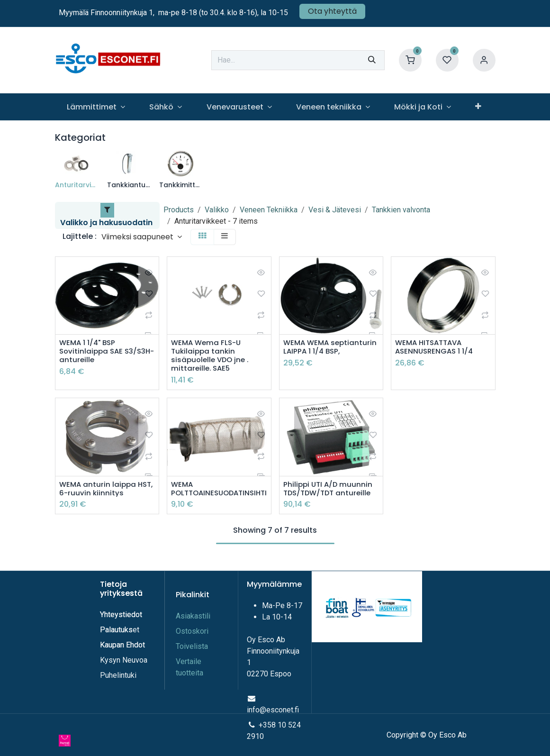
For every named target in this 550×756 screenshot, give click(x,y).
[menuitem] (96, 107)
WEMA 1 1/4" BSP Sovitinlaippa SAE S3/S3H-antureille (93, 352)
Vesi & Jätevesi (335, 210)
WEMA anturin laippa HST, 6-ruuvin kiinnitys (101, 492)
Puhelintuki (118, 675)
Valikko (217, 210)
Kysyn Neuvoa (124, 660)
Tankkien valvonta (401, 210)
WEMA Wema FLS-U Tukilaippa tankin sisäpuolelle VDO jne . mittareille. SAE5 (212, 357)
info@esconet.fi (273, 710)
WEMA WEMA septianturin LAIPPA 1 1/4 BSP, (329, 352)
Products (179, 210)
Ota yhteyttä (332, 11)
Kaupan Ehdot (122, 645)
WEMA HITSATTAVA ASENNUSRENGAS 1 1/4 (436, 347)
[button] (142, 237)
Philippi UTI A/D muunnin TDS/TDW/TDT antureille (329, 492)
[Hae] (372, 60)
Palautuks (116, 630)
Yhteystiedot (122, 615)
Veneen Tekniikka (269, 210)
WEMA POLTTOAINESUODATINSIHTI (219, 492)
